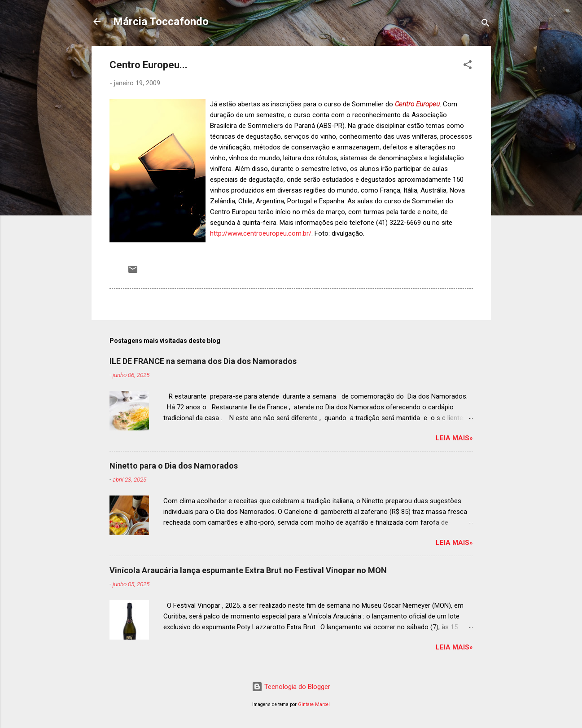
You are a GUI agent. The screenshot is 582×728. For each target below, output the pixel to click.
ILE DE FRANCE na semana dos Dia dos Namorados (203, 361)
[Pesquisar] (486, 24)
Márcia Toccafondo (161, 22)
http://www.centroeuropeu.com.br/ (261, 233)
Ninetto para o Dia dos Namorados (174, 466)
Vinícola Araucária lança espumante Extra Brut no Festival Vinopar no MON (248, 570)
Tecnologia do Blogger (291, 687)
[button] (468, 66)
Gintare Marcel (314, 704)
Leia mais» (454, 438)
